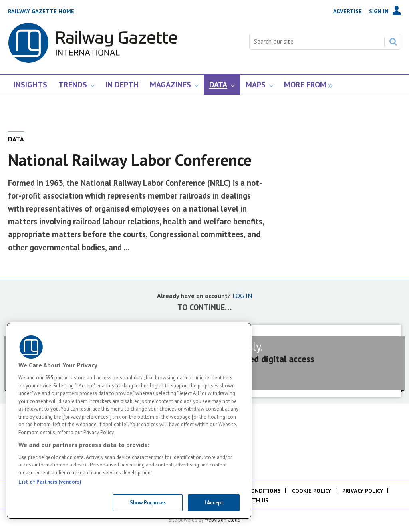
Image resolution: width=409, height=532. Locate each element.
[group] (306, 85)
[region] (129, 421)
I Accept (214, 503)
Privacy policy (363, 491)
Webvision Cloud (223, 520)
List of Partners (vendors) (50, 482)
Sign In (379, 11)
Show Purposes (148, 503)
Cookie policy (312, 491)
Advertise (347, 11)
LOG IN (242, 296)
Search (393, 42)
